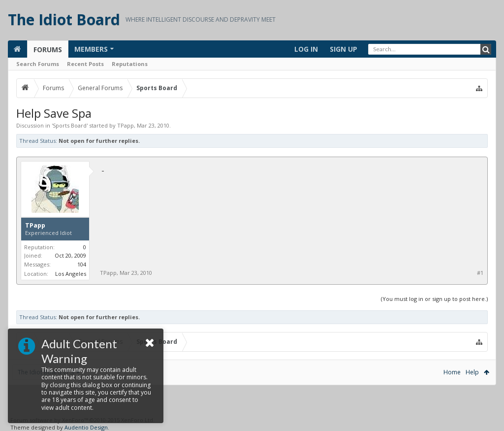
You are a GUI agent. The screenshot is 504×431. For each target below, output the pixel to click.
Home (452, 372)
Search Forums (38, 64)
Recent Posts (85, 64)
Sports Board (70, 125)
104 (82, 264)
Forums (48, 50)
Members (91, 49)
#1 (480, 273)
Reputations (130, 64)
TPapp (126, 125)
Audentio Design (86, 427)
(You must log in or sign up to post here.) (434, 299)
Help (472, 372)
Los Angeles (71, 274)
